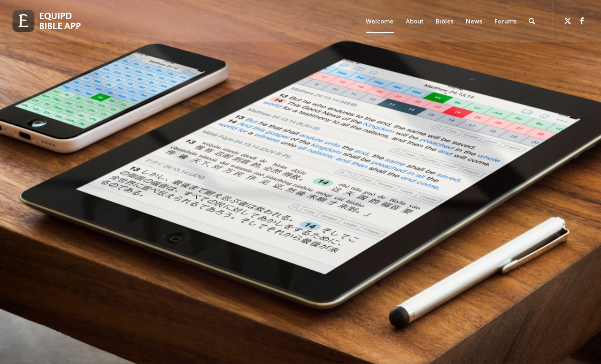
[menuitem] (380, 21)
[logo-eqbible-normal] (57, 21)
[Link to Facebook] (582, 21)
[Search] (532, 21)
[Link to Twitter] (568, 21)
